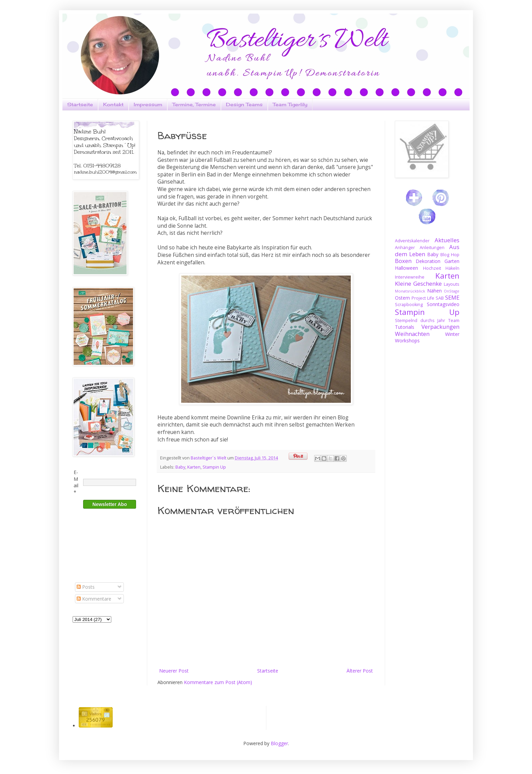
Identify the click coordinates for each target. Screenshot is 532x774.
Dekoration (428, 261)
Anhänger (405, 248)
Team (454, 320)
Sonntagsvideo (443, 304)
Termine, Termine (194, 104)
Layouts (452, 284)
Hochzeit (432, 268)
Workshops (407, 341)
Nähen (434, 291)
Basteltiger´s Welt (209, 458)
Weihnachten (412, 334)
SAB (440, 298)
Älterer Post (360, 671)
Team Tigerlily (290, 104)
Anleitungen (432, 248)
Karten (194, 467)
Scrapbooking (409, 305)
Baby (180, 467)
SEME (452, 297)
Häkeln (452, 268)
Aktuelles (447, 240)
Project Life (423, 298)
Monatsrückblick (410, 291)
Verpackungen (440, 327)
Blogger (279, 743)
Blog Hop (450, 255)
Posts (86, 587)
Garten (452, 261)
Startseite (80, 104)
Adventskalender (412, 241)
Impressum (148, 104)
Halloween (406, 268)
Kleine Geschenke (418, 284)
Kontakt (113, 104)
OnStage (452, 291)
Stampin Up (214, 467)
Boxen (403, 261)
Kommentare (94, 599)
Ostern (402, 298)
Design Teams (244, 104)
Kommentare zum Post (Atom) (218, 682)
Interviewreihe (410, 277)
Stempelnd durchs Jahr (420, 320)
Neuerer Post (174, 671)
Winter (452, 334)
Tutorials (405, 327)
